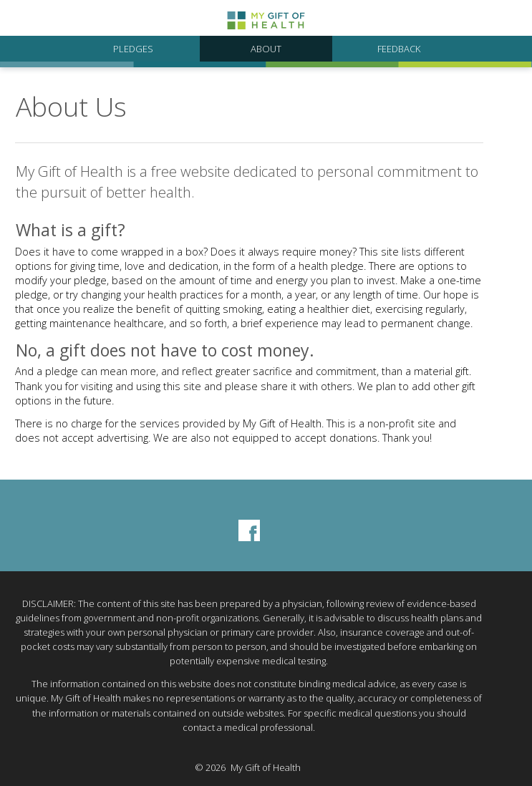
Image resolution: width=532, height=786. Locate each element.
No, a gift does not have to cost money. (165, 350)
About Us (71, 107)
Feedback (399, 49)
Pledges (133, 49)
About (266, 49)
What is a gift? (71, 230)
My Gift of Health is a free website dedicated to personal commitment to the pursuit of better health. (247, 181)
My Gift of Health (266, 767)
